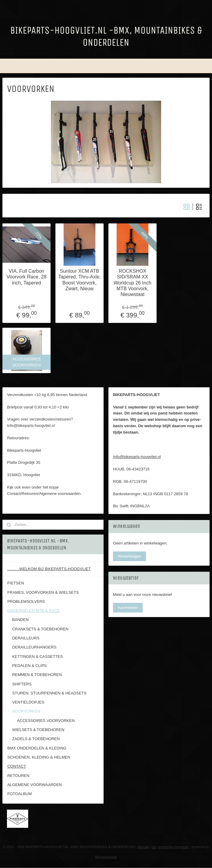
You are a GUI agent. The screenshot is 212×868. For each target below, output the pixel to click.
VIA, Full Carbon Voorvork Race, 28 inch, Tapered (27, 277)
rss (154, 847)
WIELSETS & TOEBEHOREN (38, 730)
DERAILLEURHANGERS (34, 647)
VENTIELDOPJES (28, 702)
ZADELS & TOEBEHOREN (36, 739)
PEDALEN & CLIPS (29, 666)
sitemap (143, 847)
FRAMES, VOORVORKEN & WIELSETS (43, 592)
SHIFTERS (22, 684)
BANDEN (20, 620)
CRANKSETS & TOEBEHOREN (40, 629)
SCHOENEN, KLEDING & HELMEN (39, 757)
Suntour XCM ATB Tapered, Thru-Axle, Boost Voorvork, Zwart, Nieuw (79, 280)
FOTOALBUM (20, 794)
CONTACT (17, 766)
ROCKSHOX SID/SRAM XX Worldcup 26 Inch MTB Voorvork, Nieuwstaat (132, 283)
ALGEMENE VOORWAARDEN (35, 785)
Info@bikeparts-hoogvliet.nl (137, 457)
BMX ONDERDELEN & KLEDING (37, 748)
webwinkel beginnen (174, 847)
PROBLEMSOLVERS (26, 601)
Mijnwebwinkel (106, 857)
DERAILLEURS (26, 638)
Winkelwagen (129, 556)
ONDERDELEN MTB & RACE (33, 611)
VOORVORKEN (26, 711)
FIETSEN (16, 583)
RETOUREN (18, 776)
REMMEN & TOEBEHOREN (37, 675)
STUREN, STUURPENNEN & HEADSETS (49, 693)
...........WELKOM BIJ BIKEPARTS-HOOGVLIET (49, 569)
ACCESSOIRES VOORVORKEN (46, 721)
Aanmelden (128, 608)
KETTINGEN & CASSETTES (38, 657)
